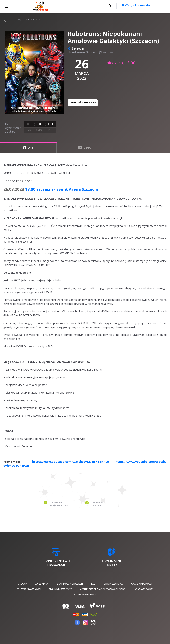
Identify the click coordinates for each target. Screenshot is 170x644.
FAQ (93, 584)
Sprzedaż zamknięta (83, 102)
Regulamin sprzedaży (60, 589)
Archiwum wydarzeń (85, 594)
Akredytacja (42, 584)
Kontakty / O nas (144, 589)
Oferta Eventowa (113, 584)
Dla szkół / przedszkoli (70, 584)
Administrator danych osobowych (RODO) (103, 589)
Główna (22, 584)
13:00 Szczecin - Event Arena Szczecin (62, 189)
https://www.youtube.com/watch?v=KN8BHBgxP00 (70, 462)
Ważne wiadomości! (142, 584)
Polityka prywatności (29, 589)
